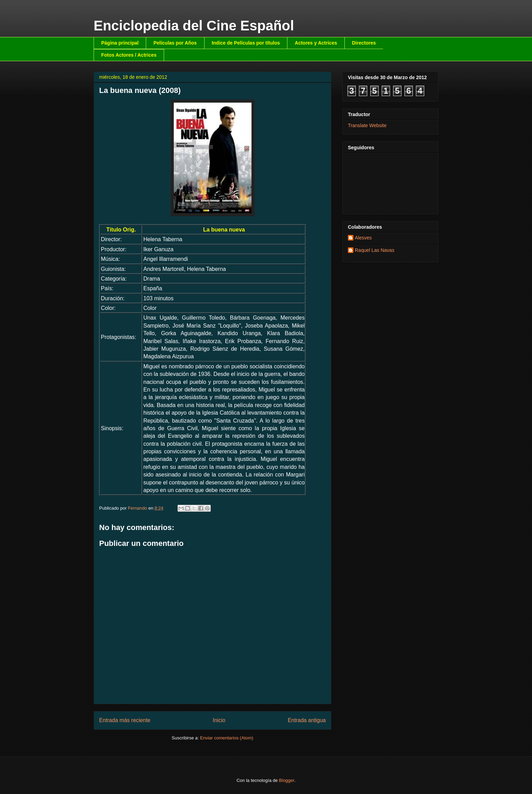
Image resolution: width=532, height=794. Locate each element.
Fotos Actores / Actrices (129, 55)
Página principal (120, 43)
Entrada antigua (307, 720)
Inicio (219, 720)
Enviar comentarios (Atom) (227, 738)
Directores (364, 43)
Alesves (363, 238)
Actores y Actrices (316, 43)
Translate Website (367, 125)
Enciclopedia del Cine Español (194, 26)
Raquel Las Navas (374, 250)
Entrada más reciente (125, 720)
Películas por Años (175, 43)
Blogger (287, 780)
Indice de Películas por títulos (246, 43)
